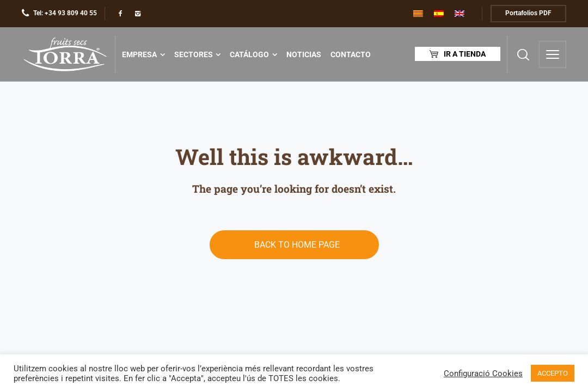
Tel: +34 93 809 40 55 (65, 13)
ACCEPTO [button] (553, 373)
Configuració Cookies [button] (483, 373)
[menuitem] (418, 14)
